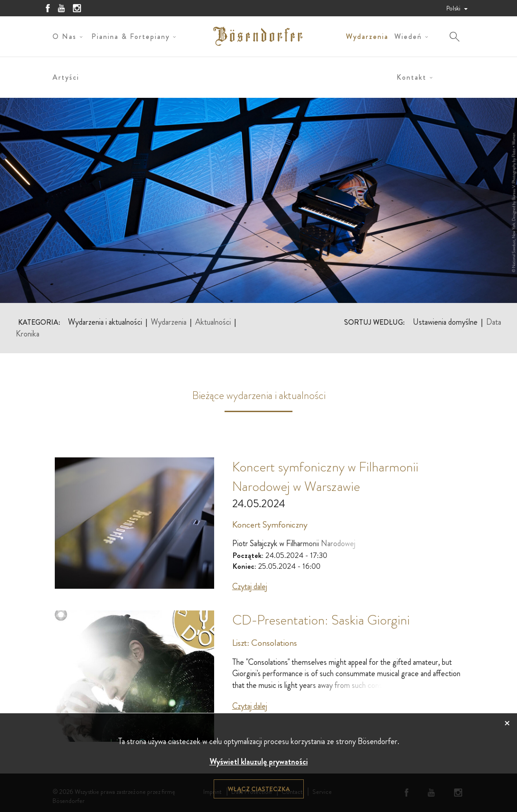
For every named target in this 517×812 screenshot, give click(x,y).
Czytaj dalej (250, 586)
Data (494, 322)
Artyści (66, 77)
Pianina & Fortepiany (131, 36)
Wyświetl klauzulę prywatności (259, 762)
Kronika (28, 334)
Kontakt (412, 77)
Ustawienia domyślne (445, 322)
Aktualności (213, 322)
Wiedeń (408, 36)
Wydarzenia (367, 36)
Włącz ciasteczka (259, 789)
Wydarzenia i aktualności (105, 322)
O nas (65, 36)
